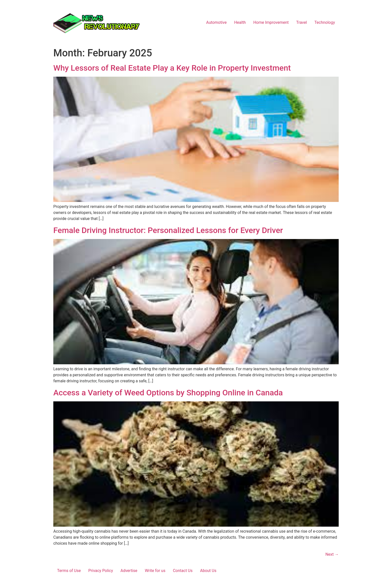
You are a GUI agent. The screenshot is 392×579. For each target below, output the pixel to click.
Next (332, 554)
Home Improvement (271, 22)
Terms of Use (69, 571)
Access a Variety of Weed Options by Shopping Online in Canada (168, 393)
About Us (208, 571)
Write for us (155, 571)
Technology (325, 22)
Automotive (217, 22)
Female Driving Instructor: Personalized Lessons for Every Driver (168, 230)
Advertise (129, 571)
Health (240, 22)
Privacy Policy (101, 571)
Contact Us (183, 571)
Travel (302, 22)
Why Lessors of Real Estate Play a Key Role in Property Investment (172, 68)
